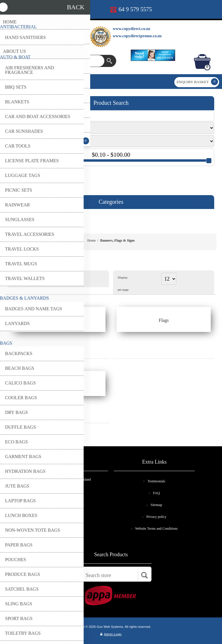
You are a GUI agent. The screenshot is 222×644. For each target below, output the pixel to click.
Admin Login (111, 634)
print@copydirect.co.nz (62, 9)
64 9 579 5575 (135, 9)
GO (14, 176)
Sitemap (156, 505)
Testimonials (156, 481)
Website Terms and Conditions (157, 529)
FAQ (156, 493)
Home (91, 240)
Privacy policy (156, 517)
